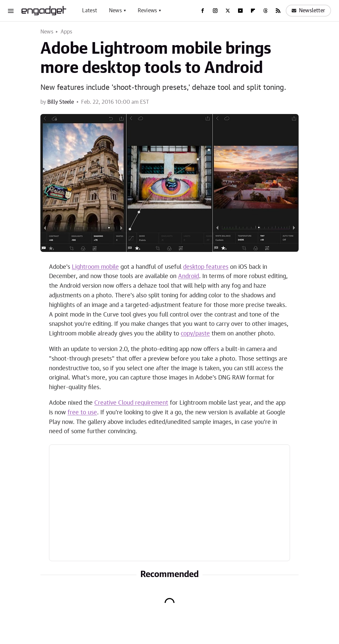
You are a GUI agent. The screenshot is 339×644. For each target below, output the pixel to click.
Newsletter (308, 11)
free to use (82, 413)
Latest (90, 11)
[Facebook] (203, 11)
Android (189, 276)
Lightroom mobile (95, 267)
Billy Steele (61, 102)
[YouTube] (240, 11)
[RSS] (278, 11)
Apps (67, 32)
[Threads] (266, 11)
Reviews (147, 11)
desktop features (206, 267)
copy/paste (195, 334)
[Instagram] (215, 11)
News (115, 11)
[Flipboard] (253, 11)
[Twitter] (228, 11)
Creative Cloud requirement (131, 403)
